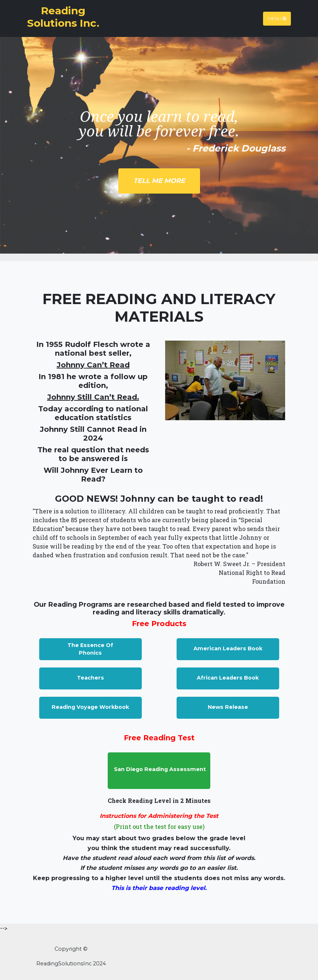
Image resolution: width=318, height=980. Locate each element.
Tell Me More (159, 181)
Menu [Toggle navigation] (277, 18)
